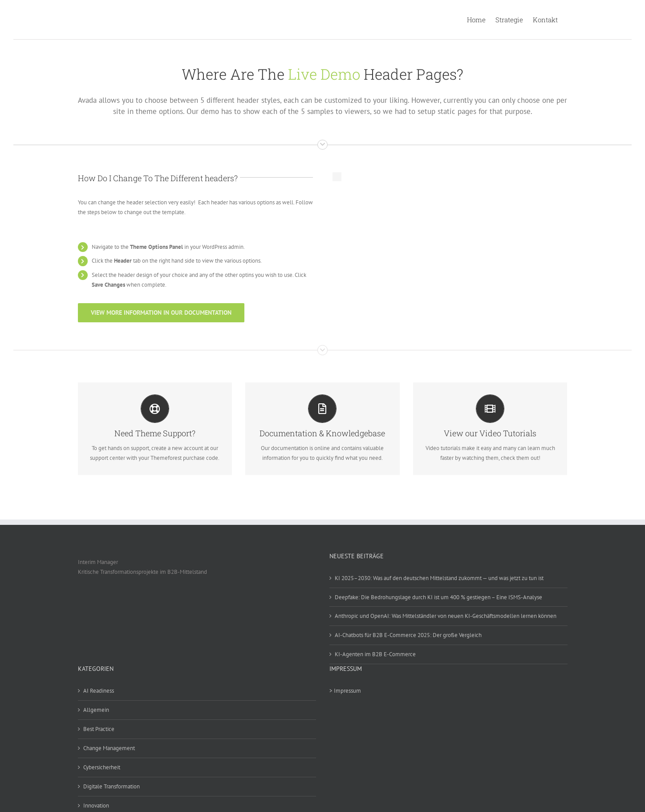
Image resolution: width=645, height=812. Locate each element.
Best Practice (99, 729)
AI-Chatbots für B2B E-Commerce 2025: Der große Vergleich (408, 635)
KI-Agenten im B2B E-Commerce (375, 654)
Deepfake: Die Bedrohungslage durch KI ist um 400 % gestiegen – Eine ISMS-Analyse (438, 597)
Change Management (109, 748)
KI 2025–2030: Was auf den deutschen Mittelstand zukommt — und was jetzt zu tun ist (439, 578)
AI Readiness (99, 691)
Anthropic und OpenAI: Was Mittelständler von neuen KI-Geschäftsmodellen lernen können (446, 616)
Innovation (96, 806)
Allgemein (96, 710)
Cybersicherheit (102, 767)
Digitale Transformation (112, 786)
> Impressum (345, 691)
